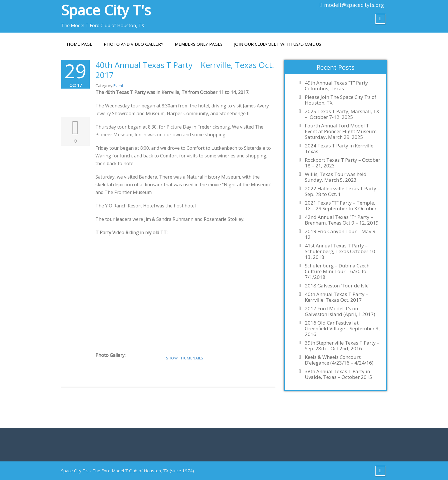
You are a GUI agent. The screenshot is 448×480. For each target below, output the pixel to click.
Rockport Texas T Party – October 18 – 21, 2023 (343, 163)
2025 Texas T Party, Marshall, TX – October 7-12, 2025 (342, 114)
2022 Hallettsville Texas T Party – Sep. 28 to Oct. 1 (342, 191)
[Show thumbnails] (185, 358)
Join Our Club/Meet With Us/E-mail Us (278, 44)
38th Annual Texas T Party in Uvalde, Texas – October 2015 (339, 374)
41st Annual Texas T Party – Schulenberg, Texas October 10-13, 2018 (341, 251)
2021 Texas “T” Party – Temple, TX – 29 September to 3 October (341, 206)
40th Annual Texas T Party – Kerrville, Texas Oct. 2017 (185, 70)
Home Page (80, 44)
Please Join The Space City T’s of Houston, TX (341, 100)
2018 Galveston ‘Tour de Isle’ (337, 286)
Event (118, 86)
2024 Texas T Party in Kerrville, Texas (340, 149)
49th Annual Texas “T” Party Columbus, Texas (336, 86)
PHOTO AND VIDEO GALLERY (134, 44)
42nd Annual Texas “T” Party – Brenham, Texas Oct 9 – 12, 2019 (342, 220)
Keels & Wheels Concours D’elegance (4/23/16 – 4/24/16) (339, 360)
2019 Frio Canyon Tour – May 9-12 (341, 234)
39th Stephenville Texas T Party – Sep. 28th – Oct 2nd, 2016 (342, 346)
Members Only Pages (199, 44)
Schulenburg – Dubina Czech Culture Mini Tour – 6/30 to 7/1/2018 (337, 271)
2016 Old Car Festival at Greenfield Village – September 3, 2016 (342, 329)
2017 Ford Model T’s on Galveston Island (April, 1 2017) (340, 311)
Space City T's (106, 10)
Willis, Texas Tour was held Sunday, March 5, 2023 (336, 177)
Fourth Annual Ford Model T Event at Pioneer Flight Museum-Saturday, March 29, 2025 (342, 131)
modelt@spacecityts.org (354, 5)
